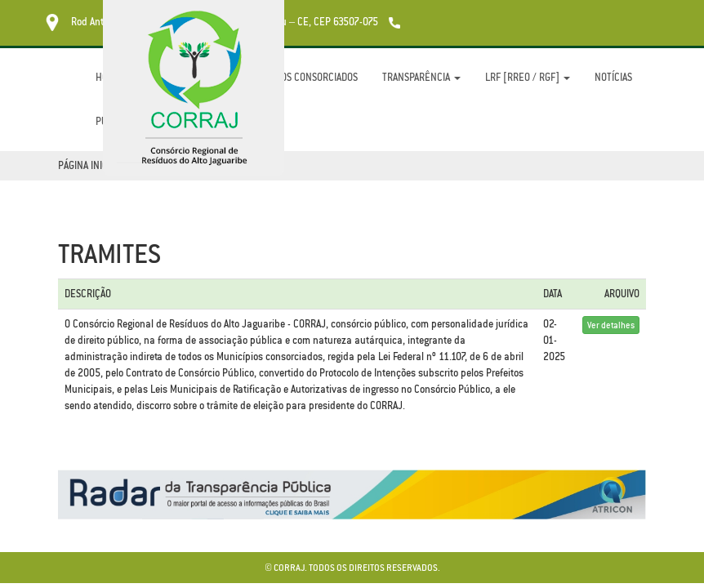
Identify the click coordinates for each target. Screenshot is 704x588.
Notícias (613, 77)
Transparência (421, 77)
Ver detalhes (611, 325)
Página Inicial (89, 165)
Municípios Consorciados (300, 77)
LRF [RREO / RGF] (528, 77)
